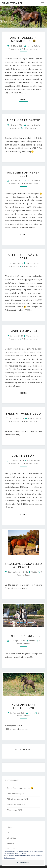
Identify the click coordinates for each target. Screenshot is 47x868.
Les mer (24, 99)
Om (8, 832)
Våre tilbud (12, 838)
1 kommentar (30, 128)
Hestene (11, 843)
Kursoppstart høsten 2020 (23, 706)
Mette (34, 572)
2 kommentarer (30, 464)
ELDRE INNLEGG (23, 750)
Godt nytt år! (23, 456)
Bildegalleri (12, 849)
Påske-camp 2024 (23, 331)
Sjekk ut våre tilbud (23, 413)
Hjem (9, 827)
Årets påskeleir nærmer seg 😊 (23, 39)
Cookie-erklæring (9, 858)
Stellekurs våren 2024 (23, 256)
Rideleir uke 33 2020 (23, 636)
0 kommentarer (30, 49)
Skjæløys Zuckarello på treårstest (23, 565)
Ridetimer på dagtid (23, 120)
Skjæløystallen (12, 3)
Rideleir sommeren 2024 (23, 174)
